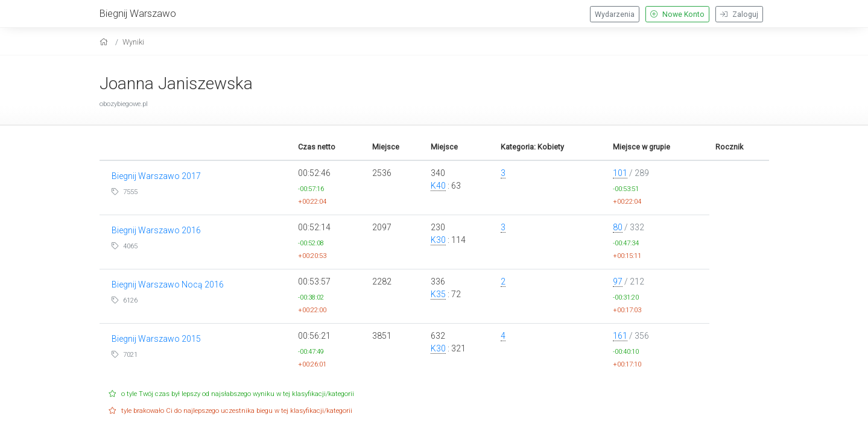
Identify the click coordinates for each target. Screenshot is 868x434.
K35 (438, 294)
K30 (438, 240)
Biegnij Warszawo (138, 13)
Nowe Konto (677, 14)
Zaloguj (739, 14)
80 (618, 227)
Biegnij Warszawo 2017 (156, 176)
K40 (438, 186)
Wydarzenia (615, 14)
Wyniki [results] (133, 42)
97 (618, 281)
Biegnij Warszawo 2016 (156, 230)
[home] (105, 42)
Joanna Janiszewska (176, 83)
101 (620, 173)
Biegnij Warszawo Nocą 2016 (168, 285)
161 (620, 336)
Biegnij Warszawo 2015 (156, 339)
